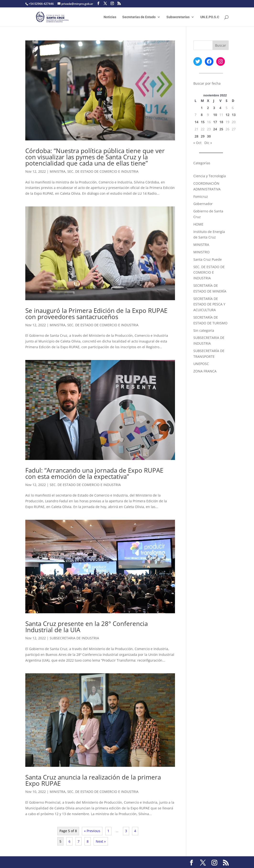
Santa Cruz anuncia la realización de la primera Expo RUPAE (93, 780)
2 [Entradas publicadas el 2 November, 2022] (208, 108)
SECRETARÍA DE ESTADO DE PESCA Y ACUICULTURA (209, 304)
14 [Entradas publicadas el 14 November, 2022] (196, 122)
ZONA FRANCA (205, 371)
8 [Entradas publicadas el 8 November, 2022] (202, 115)
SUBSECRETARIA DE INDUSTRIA (74, 638)
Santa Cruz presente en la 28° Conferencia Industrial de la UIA (87, 627)
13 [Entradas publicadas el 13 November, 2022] (234, 115)
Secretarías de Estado (139, 17)
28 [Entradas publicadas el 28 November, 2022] (196, 136)
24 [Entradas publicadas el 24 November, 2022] (215, 129)
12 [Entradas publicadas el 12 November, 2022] (228, 115)
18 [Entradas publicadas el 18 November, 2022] (221, 122)
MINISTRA (58, 171)
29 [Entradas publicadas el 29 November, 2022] (203, 136)
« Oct (197, 143)
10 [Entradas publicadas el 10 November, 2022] (215, 115)
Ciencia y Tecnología (210, 176)
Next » (101, 841)
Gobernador (203, 204)
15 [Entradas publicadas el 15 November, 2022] (203, 122)
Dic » (208, 143)
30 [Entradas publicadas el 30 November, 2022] (209, 136)
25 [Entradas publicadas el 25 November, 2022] (221, 129)
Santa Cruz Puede (208, 259)
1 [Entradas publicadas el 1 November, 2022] (202, 108)
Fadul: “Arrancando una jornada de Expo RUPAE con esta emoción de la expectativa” (94, 473)
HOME (198, 224)
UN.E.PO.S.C (210, 17)
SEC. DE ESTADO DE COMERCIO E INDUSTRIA (103, 171)
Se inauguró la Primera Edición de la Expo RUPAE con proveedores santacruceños (96, 314)
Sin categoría (204, 330)
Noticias (110, 17)
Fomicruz (201, 196)
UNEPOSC (201, 364)
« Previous (92, 831)
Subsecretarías (178, 17)
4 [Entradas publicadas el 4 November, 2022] (220, 108)
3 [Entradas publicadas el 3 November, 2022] (214, 108)
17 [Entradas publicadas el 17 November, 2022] (215, 122)
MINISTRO (201, 252)
